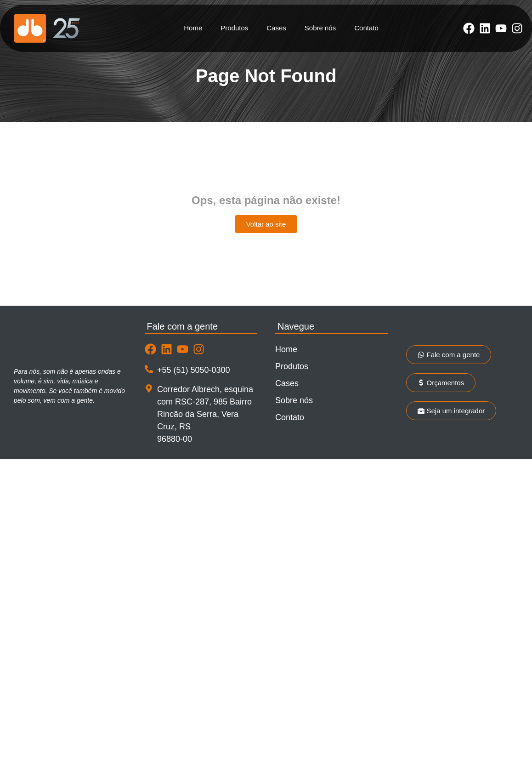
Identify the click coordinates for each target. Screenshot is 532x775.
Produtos (234, 28)
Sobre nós (320, 28)
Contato (366, 28)
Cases (276, 28)
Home (193, 28)
